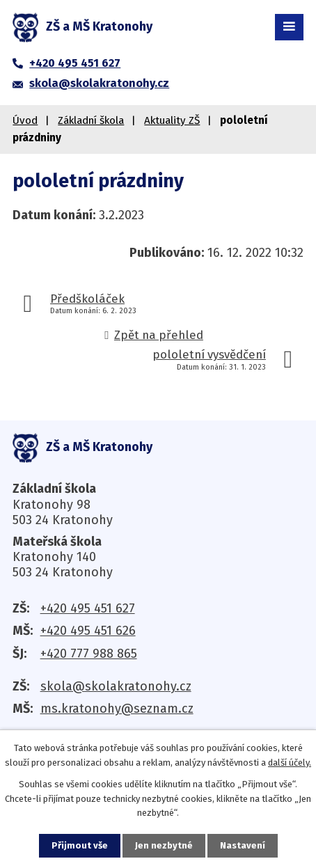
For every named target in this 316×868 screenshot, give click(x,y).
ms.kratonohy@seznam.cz (117, 709)
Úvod (25, 120)
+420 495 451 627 (88, 608)
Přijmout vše (80, 845)
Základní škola (91, 120)
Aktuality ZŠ (172, 120)
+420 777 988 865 (89, 654)
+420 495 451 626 (88, 631)
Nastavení (243, 845)
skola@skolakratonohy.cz (116, 686)
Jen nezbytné (164, 845)
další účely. (290, 763)
